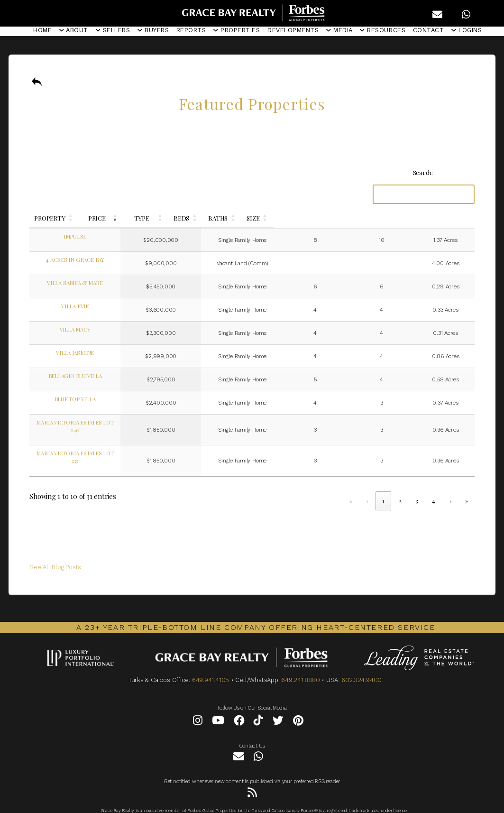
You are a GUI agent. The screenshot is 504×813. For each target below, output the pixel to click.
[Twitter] (278, 707)
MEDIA (339, 30)
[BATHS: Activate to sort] (404, 218)
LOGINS (467, 30)
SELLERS (113, 30)
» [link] (467, 485)
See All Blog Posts (55, 552)
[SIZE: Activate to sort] (452, 218)
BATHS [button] (400, 218)
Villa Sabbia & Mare (101, 283)
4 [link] (434, 485)
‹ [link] (367, 485)
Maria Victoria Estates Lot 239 (101, 445)
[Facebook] (239, 707)
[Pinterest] (298, 707)
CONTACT (429, 30)
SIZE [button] (448, 218)
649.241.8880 (300, 665)
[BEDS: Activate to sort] (356, 218)
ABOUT (74, 30)
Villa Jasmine (101, 352)
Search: (423, 172)
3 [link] (417, 485)
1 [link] (383, 485)
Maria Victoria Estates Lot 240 (101, 422)
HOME (42, 30)
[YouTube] (218, 707)
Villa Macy (100, 329)
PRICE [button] (196, 218)
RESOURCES (383, 30)
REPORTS (191, 30)
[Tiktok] (258, 707)
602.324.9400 (362, 665)
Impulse (101, 236)
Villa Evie (101, 306)
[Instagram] (198, 707)
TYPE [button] (277, 218)
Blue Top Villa (100, 399)
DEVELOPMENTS (293, 30)
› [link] (450, 485)
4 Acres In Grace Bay (101, 259)
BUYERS (153, 30)
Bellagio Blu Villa (100, 376)
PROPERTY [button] (96, 218)
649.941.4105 (211, 665)
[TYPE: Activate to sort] (282, 218)
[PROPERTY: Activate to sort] (100, 218)
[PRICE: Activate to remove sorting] (201, 218)
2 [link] (400, 485)
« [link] (351, 485)
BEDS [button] (351, 218)
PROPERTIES (237, 30)
